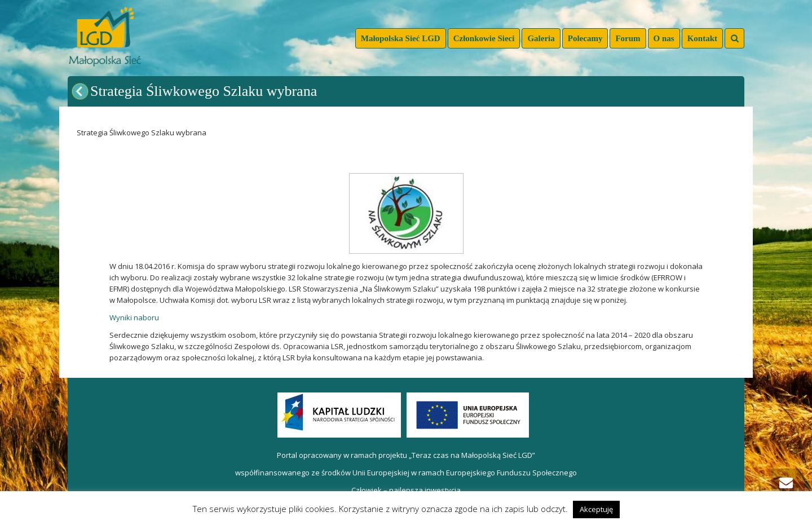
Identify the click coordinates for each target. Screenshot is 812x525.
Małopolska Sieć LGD (401, 38)
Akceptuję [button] (596, 509)
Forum (628, 38)
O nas (664, 38)
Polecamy (585, 38)
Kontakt (702, 38)
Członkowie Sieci (484, 38)
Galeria (541, 38)
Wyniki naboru (134, 317)
